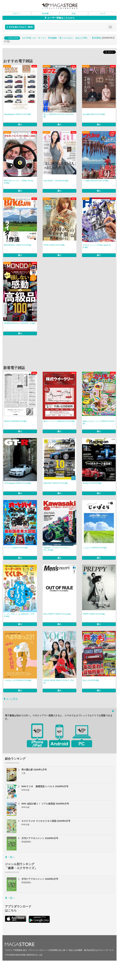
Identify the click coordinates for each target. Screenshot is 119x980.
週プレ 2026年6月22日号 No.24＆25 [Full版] (59, 115)
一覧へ (10, 857)
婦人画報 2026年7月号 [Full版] (94, 114)
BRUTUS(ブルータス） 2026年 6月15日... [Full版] (19, 182)
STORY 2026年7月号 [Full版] (54, 245)
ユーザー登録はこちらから (59, 18)
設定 (74, 14)
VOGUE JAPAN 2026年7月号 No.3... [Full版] (59, 682)
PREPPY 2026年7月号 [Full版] (94, 614)
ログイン (17, 14)
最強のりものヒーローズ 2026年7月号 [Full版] (99, 422)
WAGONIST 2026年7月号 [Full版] (56, 483)
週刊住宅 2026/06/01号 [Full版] (15, 421)
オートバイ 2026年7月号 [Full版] (16, 548)
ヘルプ (102, 14)
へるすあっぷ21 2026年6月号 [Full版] (18, 680)
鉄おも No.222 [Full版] (91, 680)
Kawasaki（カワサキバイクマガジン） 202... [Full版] (58, 549)
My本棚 (45, 14)
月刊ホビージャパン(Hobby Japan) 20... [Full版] (97, 246)
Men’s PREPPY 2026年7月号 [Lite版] (57, 614)
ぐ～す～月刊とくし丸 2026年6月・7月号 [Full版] (19, 615)
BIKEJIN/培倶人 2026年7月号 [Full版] (18, 245)
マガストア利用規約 (14, 950)
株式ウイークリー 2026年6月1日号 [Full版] (59, 421)
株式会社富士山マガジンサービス (99, 950)
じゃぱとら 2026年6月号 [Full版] (95, 548)
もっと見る (10, 699)
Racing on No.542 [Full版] (92, 483)
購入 (20, 125)
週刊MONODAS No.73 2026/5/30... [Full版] (20, 323)
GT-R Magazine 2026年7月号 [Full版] (18, 483)
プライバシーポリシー (38, 950)
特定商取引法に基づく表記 (61, 950)
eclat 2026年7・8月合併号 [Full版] (56, 181)
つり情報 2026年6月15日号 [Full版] (96, 181)
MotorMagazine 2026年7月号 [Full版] (17, 114)
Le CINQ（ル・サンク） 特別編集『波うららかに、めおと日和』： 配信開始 (62, 38)
